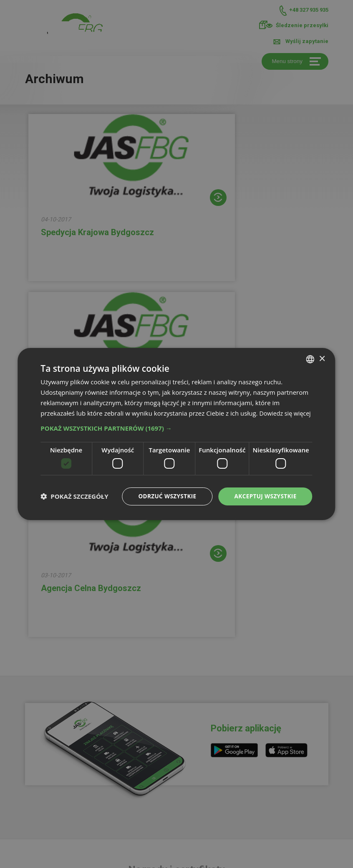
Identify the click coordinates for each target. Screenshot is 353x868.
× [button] (322, 353)
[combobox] (310, 354)
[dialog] (176, 434)
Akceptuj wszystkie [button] (264, 501)
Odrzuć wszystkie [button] (164, 501)
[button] (176, 433)
